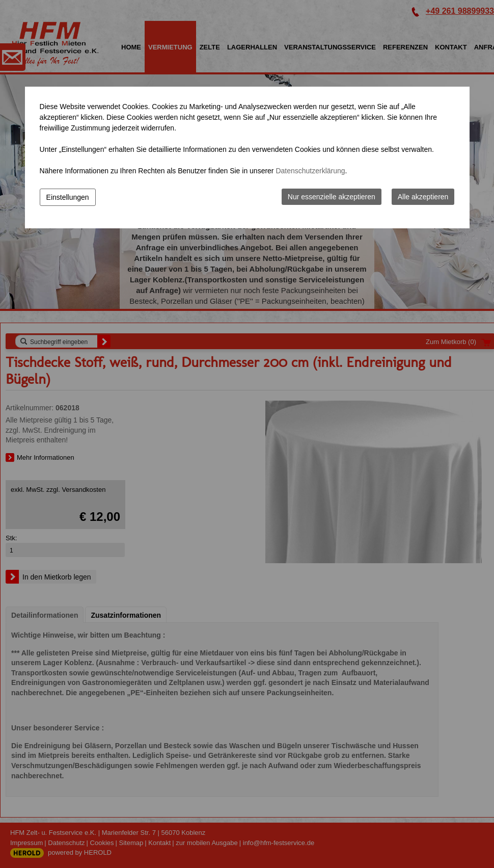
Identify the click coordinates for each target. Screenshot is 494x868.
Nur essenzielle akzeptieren (332, 197)
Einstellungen (68, 197)
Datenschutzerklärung (310, 171)
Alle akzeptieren (423, 197)
